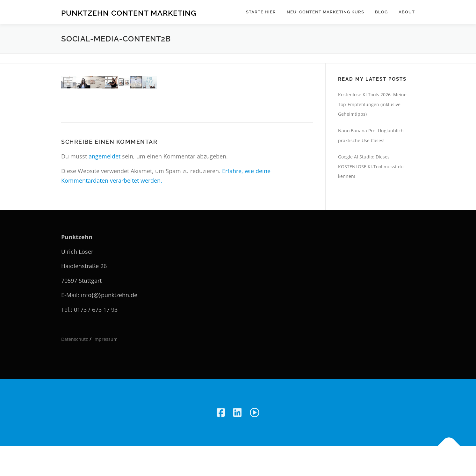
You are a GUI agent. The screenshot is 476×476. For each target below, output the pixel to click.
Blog (381, 12)
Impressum (105, 339)
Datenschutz (75, 339)
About (407, 12)
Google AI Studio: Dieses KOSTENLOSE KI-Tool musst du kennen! (371, 166)
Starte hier (261, 12)
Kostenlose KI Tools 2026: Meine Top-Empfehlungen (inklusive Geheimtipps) (372, 104)
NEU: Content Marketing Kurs (325, 12)
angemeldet (105, 156)
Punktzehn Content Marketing (129, 13)
